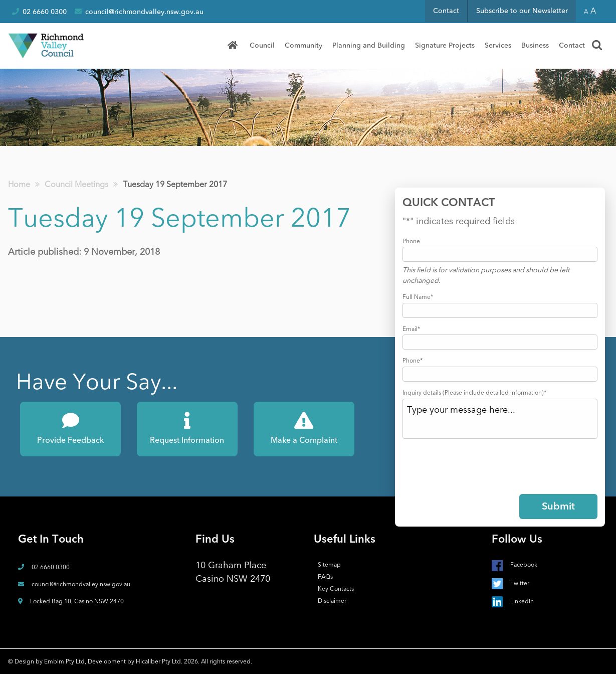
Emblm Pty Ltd (64, 661)
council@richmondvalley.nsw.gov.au (139, 12)
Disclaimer (332, 601)
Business (535, 45)
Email (411, 329)
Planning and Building (369, 45)
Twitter (510, 583)
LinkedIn (513, 601)
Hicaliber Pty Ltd (158, 661)
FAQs (325, 577)
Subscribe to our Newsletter (522, 11)
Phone (411, 241)
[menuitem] (236, 46)
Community (303, 45)
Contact (446, 11)
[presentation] (479, 464)
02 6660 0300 (39, 12)
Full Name (418, 297)
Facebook (515, 565)
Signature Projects (445, 45)
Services (498, 45)
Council (262, 45)
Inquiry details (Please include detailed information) (474, 393)
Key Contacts (336, 589)
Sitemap (329, 565)
